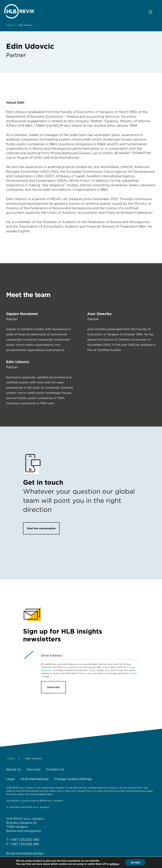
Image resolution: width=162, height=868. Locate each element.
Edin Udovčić (18, 362)
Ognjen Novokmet (22, 314)
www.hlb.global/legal (41, 794)
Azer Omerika (99, 314)
